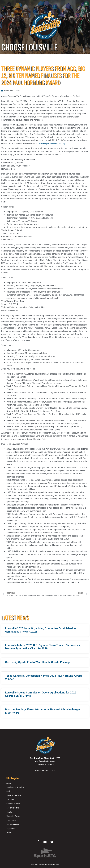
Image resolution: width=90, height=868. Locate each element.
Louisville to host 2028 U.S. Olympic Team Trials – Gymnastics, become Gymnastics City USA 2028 (43, 647)
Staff (8, 791)
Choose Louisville (13, 804)
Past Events (11, 820)
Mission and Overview (15, 787)
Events (9, 812)
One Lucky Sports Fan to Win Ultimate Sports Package (38, 662)
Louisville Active (13, 808)
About (9, 783)
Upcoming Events (13, 816)
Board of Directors (14, 795)
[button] (86, 4)
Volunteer (10, 800)
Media (9, 833)
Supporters (11, 829)
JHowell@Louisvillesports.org (51, 143)
